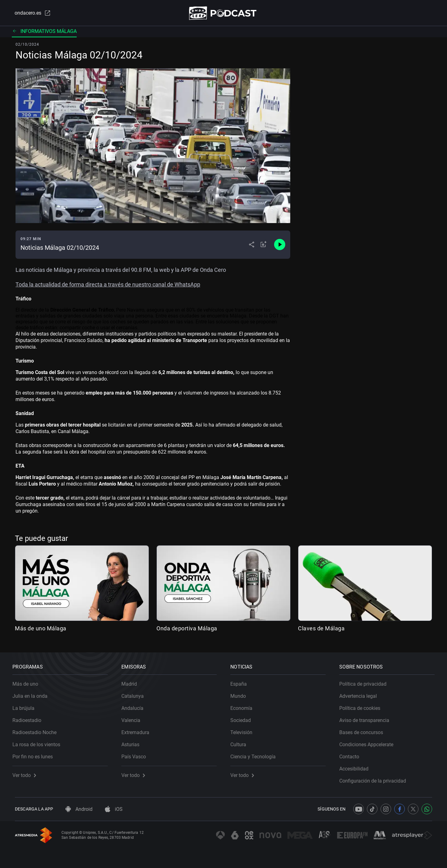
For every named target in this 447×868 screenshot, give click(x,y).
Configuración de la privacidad (375, 779)
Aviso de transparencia (367, 718)
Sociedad (243, 718)
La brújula (26, 706)
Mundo (241, 694)
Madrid (132, 682)
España (241, 682)
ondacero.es (30, 14)
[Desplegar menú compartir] (252, 246)
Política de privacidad (365, 682)
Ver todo (27, 773)
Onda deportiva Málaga (187, 630)
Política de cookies (362, 706)
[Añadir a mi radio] (264, 246)
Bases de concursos (364, 730)
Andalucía (135, 706)
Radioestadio (29, 718)
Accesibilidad (356, 767)
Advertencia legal (361, 694)
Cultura (241, 742)
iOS (114, 809)
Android (79, 809)
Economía (244, 706)
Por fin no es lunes (35, 754)
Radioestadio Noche (37, 730)
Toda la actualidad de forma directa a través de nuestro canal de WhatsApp (108, 286)
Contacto (352, 754)
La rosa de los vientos (39, 742)
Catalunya (135, 694)
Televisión (244, 730)
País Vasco (136, 754)
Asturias (133, 742)
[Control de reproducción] (280, 246)
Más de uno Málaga (41, 630)
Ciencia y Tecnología (255, 754)
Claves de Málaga (321, 630)
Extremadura (138, 730)
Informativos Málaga (44, 32)
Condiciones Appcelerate (369, 742)
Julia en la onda (32, 694)
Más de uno (28, 682)
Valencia (133, 718)
